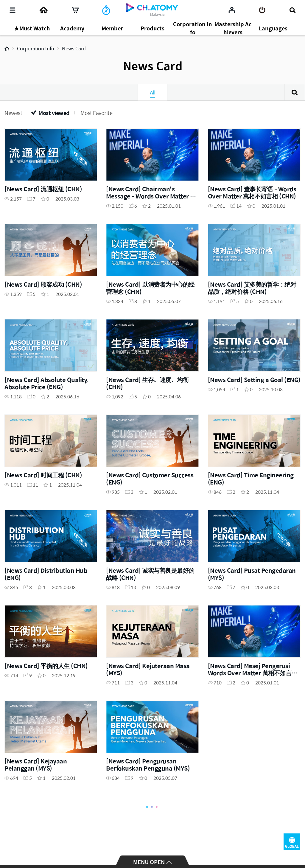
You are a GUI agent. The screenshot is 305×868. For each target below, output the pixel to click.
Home (7, 49)
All (152, 92)
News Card (74, 48)
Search (295, 92)
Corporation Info (36, 48)
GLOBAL (292, 842)
